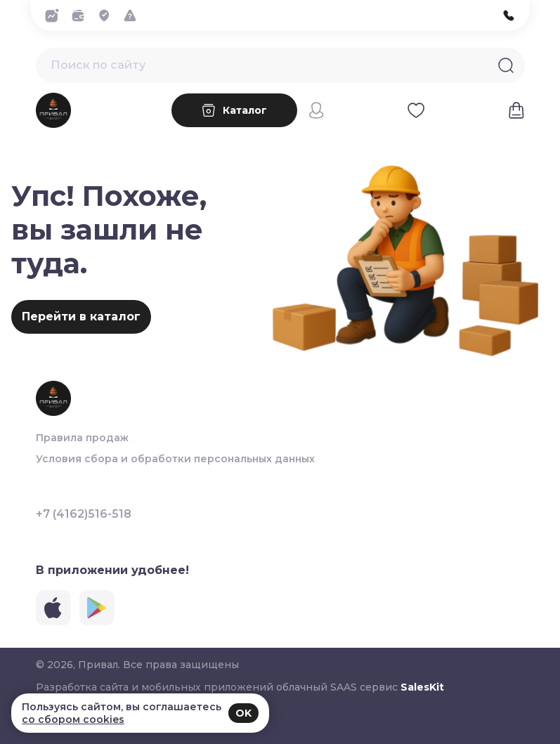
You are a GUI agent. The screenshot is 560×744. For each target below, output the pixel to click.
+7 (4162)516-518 (84, 514)
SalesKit (422, 687)
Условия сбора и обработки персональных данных (175, 459)
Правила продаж (82, 438)
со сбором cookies (73, 719)
